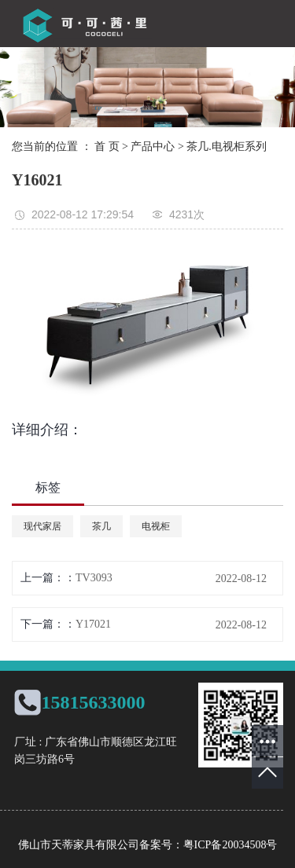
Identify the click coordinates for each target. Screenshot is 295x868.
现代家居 (42, 526)
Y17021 (93, 624)
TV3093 (94, 578)
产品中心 (153, 146)
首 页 (107, 146)
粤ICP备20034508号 (230, 845)
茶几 (101, 526)
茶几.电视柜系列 (227, 146)
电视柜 (156, 526)
